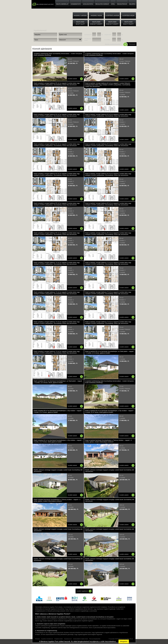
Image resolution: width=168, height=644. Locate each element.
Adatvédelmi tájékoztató (80, 639)
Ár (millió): (108, 40)
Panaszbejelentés (95, 639)
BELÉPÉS (132, 4)
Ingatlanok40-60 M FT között (96, 23)
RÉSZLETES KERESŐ (102, 4)
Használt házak (96, 16)
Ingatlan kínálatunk (47, 639)
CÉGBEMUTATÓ (76, 4)
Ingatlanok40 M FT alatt (80, 23)
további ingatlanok (82, 591)
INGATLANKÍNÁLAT (62, 4)
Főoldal (37, 639)
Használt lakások (80, 16)
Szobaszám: (88, 35)
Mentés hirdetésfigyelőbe (113, 44)
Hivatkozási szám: (88, 40)
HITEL (113, 4)
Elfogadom (124, 641)
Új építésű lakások (112, 16)
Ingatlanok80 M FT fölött (128, 23)
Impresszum (68, 639)
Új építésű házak (129, 16)
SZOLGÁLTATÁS (88, 4)
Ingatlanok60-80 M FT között (112, 23)
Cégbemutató (58, 639)
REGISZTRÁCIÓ (122, 4)
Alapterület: (108, 35)
